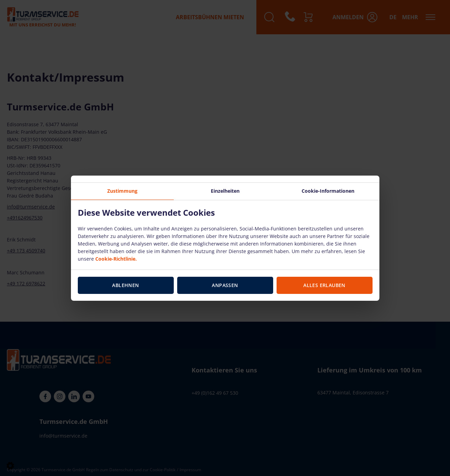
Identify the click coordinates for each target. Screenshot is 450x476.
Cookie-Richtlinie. (116, 259)
